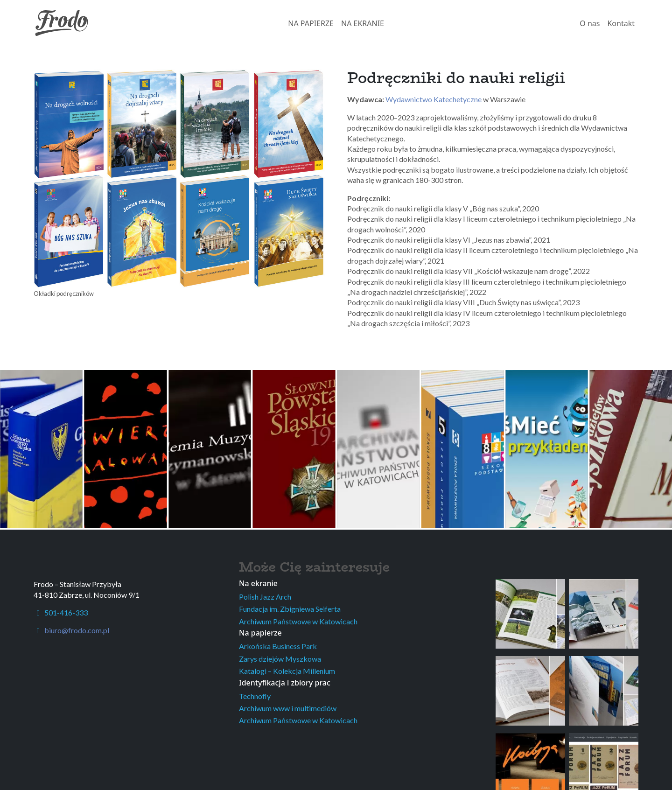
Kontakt (621, 23)
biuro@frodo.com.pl (77, 630)
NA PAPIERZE (311, 23)
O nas (590, 23)
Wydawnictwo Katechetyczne (434, 99)
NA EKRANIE (363, 23)
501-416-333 (61, 612)
